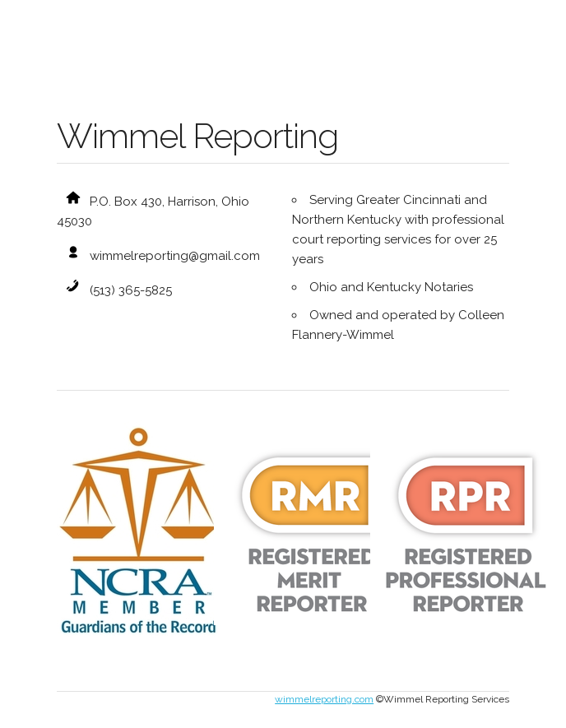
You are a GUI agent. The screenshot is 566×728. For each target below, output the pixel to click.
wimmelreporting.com (324, 699)
